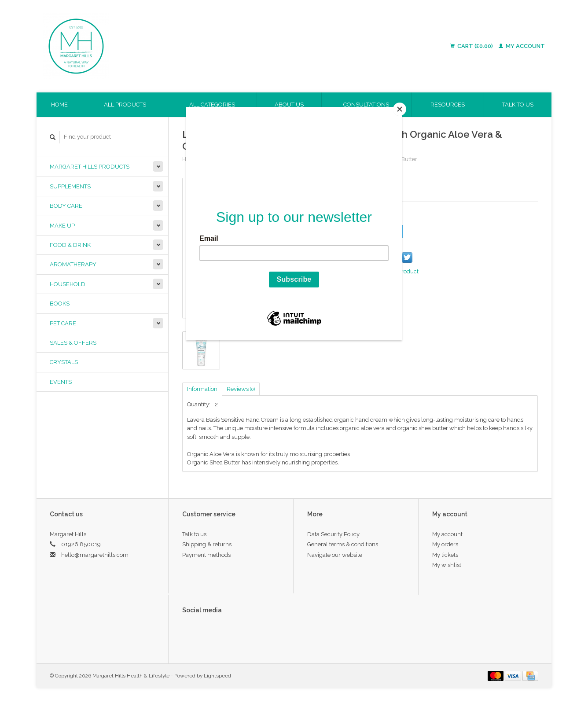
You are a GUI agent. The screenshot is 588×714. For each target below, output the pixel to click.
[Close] (400, 109)
